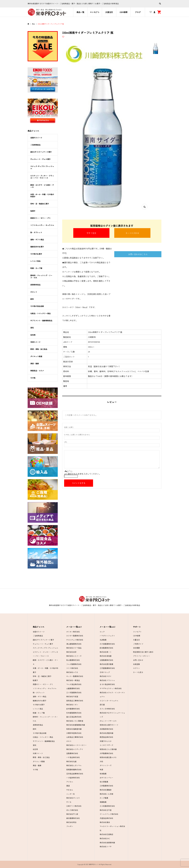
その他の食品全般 (37, 306)
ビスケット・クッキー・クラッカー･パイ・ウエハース (42, 177)
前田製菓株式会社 (106, 648)
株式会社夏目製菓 (106, 664)
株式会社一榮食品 (73, 680)
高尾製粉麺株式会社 (74, 770)
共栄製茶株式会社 (106, 729)
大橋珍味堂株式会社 (74, 733)
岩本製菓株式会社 (73, 709)
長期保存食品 (35, 285)
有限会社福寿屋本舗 (74, 729)
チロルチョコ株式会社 (75, 640)
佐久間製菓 (104, 782)
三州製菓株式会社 (106, 786)
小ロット (34, 292)
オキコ (69, 741)
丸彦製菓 (103, 640)
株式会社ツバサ (106, 847)
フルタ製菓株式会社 (74, 664)
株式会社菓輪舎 (106, 790)
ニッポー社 (71, 794)
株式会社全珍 (71, 652)
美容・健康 (35, 363)
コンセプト (95, 12)
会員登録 (136, 664)
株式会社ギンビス (73, 798)
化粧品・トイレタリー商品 (40, 313)
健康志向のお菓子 (37, 247)
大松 (101, 761)
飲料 (32, 299)
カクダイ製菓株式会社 (75, 636)
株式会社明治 (71, 822)
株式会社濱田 (105, 822)
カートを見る (138, 672)
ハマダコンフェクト (107, 636)
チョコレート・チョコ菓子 (40, 159)
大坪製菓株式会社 (106, 753)
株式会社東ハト (106, 652)
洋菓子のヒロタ (106, 741)
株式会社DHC (105, 838)
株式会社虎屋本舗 (106, 733)
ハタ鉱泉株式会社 (73, 778)
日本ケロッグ (105, 672)
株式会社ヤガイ (106, 676)
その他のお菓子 (36, 254)
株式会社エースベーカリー (76, 745)
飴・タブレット (36, 232)
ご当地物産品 (35, 145)
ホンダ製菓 (104, 798)
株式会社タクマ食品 (74, 648)
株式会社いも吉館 (106, 794)
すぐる (69, 802)
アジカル (70, 782)
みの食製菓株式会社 (107, 644)
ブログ (138, 12)
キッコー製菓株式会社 (75, 676)
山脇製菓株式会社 (73, 688)
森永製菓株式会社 (73, 818)
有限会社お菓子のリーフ (109, 725)
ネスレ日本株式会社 (107, 709)
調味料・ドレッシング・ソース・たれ (41, 276)
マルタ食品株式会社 (74, 684)
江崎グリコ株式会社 (74, 806)
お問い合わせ (138, 660)
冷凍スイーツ (35, 342)
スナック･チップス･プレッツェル (42, 167)
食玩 (32, 328)
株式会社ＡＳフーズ (74, 656)
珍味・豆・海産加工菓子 (40, 204)
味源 (101, 770)
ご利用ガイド (138, 644)
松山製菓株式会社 (73, 660)
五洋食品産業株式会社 (75, 774)
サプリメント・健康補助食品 (41, 320)
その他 (33, 378)
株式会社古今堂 (106, 810)
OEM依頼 (123, 12)
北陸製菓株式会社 (106, 660)
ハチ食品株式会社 (73, 757)
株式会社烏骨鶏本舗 (107, 843)
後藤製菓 (103, 802)
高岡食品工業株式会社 (75, 701)
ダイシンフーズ (106, 765)
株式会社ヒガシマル (74, 765)
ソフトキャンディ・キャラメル (42, 225)
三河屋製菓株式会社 (107, 668)
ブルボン (70, 826)
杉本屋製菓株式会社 (74, 713)
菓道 (68, 786)
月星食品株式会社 (106, 818)
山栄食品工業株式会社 (75, 737)
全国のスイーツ (36, 138)
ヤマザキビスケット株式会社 (111, 688)
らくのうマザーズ (106, 745)
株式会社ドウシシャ (107, 680)
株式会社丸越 (71, 761)
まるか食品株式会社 (107, 684)
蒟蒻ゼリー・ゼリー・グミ (40, 218)
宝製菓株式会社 (72, 753)
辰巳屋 (102, 705)
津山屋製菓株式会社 (74, 644)
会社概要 (136, 648)
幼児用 (33, 335)
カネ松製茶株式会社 (107, 806)
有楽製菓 (103, 774)
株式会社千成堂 (72, 696)
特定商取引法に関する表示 (143, 652)
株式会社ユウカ (72, 672)
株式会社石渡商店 (106, 834)
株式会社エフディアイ (75, 749)
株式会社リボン (72, 705)
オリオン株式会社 (73, 632)
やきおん (70, 790)
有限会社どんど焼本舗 (108, 749)
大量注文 (109, 12)
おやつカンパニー (106, 778)
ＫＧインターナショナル (109, 701)
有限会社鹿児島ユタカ (108, 757)
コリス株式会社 (72, 668)
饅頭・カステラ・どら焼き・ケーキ (42, 186)
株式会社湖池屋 (106, 656)
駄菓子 (33, 211)
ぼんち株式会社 (72, 810)
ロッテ (102, 632)
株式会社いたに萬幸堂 (75, 721)
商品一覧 (80, 12)
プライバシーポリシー (142, 656)
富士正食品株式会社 (74, 717)
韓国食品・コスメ (37, 371)
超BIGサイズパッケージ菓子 (41, 152)
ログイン (136, 668)
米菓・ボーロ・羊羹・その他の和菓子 (42, 195)
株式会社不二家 (72, 814)
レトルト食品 (35, 261)
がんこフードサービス (108, 721)
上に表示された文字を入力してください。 (82, 474)
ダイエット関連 (36, 356)
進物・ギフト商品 (37, 239)
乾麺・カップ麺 (36, 268)
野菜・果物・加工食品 (39, 349)
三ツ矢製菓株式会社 (74, 692)
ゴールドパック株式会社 (109, 814)
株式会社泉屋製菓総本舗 (76, 725)
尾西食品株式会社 (106, 737)
